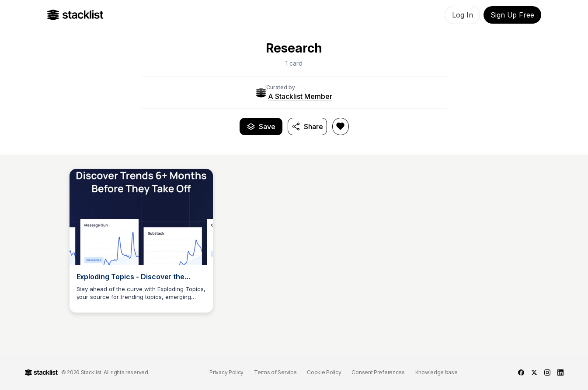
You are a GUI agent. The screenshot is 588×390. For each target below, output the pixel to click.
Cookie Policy (324, 372)
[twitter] (534, 372)
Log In (462, 15)
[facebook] (521, 372)
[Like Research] (341, 126)
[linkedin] (560, 372)
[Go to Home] (75, 15)
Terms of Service (275, 372)
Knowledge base (437, 372)
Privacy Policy (226, 372)
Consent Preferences (378, 372)
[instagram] (547, 372)
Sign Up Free (512, 15)
